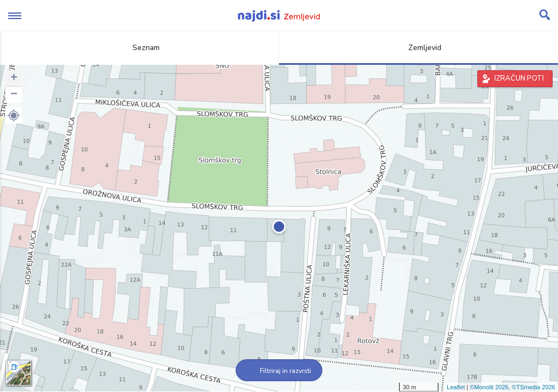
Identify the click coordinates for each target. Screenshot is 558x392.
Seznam (140, 48)
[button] (14, 115)
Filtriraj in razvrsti (279, 371)
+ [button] (14, 78)
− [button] (14, 95)
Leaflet (456, 387)
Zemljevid (418, 48)
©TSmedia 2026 (533, 387)
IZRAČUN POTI (519, 78)
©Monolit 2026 (489, 387)
